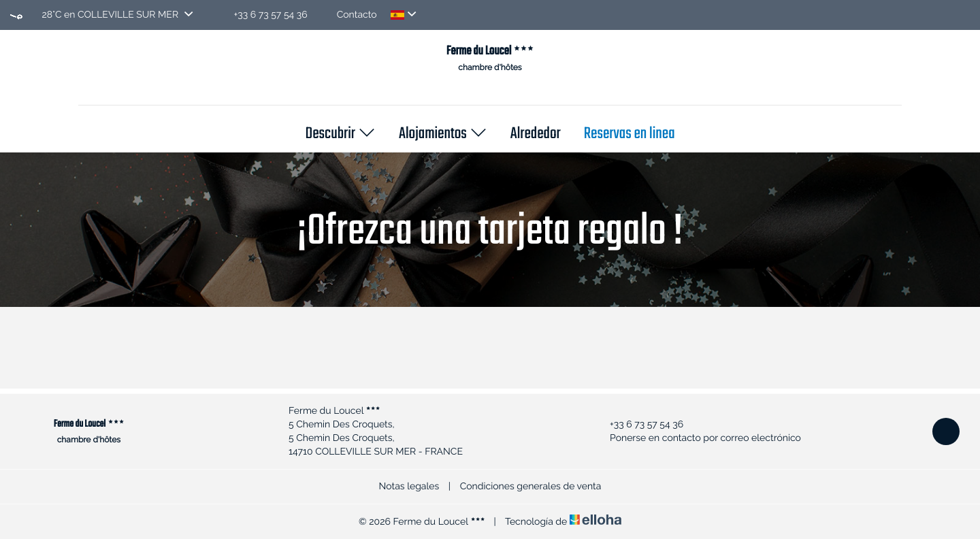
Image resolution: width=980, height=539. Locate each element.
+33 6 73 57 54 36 (639, 425)
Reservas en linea (630, 135)
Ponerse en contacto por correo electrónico (698, 438)
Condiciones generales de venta (531, 487)
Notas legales (409, 487)
